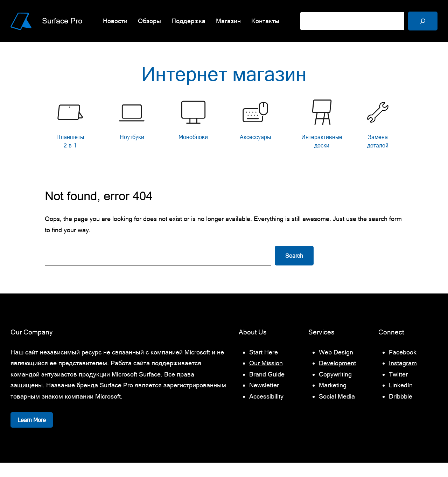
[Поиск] (423, 21)
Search (294, 270)
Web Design (336, 366)
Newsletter (264, 399)
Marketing (333, 399)
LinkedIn (401, 399)
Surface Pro (63, 21)
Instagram (403, 377)
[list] (224, 139)
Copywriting (335, 388)
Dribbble (401, 410)
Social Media (337, 410)
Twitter (398, 388)
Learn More (32, 434)
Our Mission (266, 377)
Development (337, 377)
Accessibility (266, 410)
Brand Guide (267, 388)
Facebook (403, 366)
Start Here (264, 366)
